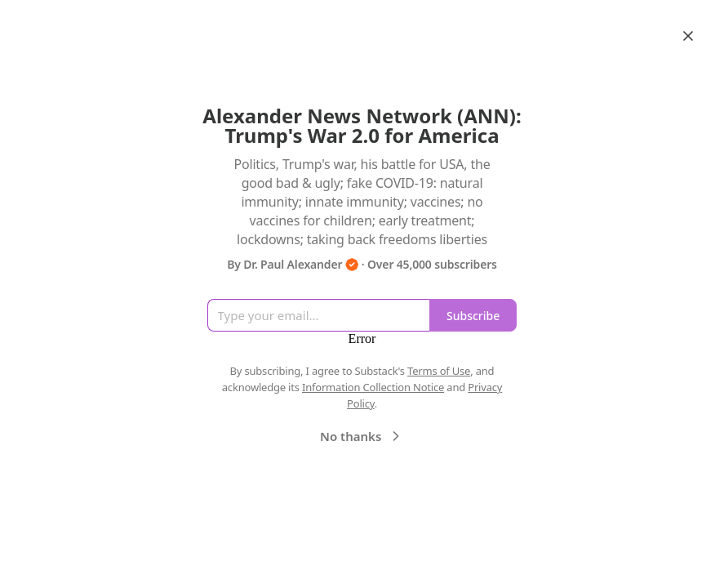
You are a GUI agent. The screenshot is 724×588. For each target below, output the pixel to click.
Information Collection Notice (373, 387)
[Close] (688, 36)
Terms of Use (439, 371)
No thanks (362, 436)
